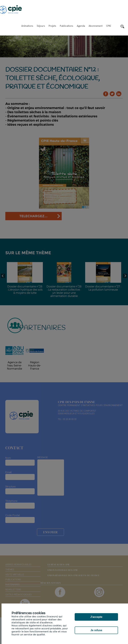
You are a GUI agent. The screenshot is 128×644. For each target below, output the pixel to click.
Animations (27, 26)
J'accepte (96, 617)
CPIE (109, 26)
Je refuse (96, 630)
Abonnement (96, 26)
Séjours (41, 26)
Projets (52, 26)
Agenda (81, 26)
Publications (66, 26)
